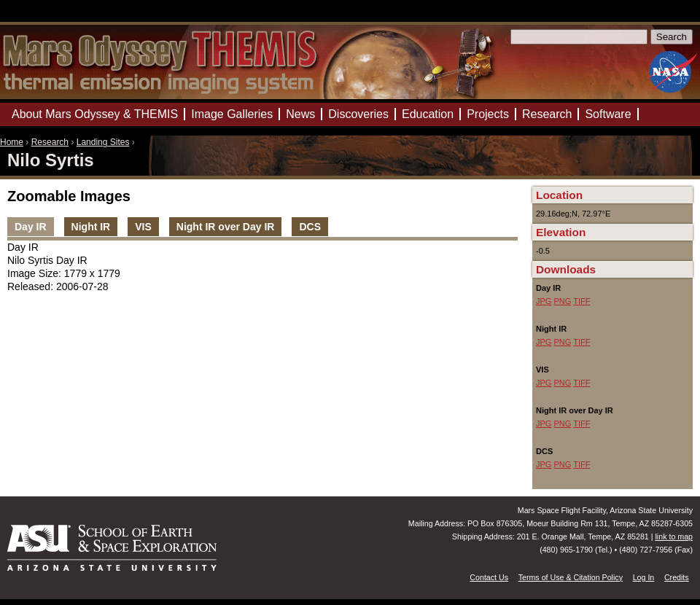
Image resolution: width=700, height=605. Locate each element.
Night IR (91, 227)
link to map (674, 536)
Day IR (31, 227)
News (300, 114)
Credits (677, 577)
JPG (544, 301)
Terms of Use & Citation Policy (571, 577)
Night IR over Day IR (226, 227)
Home (12, 142)
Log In (644, 577)
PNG (562, 301)
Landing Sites (103, 142)
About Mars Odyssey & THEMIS (95, 114)
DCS (310, 227)
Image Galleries (232, 114)
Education (428, 114)
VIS (143, 227)
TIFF (582, 301)
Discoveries (358, 114)
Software (608, 114)
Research (50, 142)
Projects (488, 114)
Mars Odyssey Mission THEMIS (43, 18)
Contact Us (489, 577)
